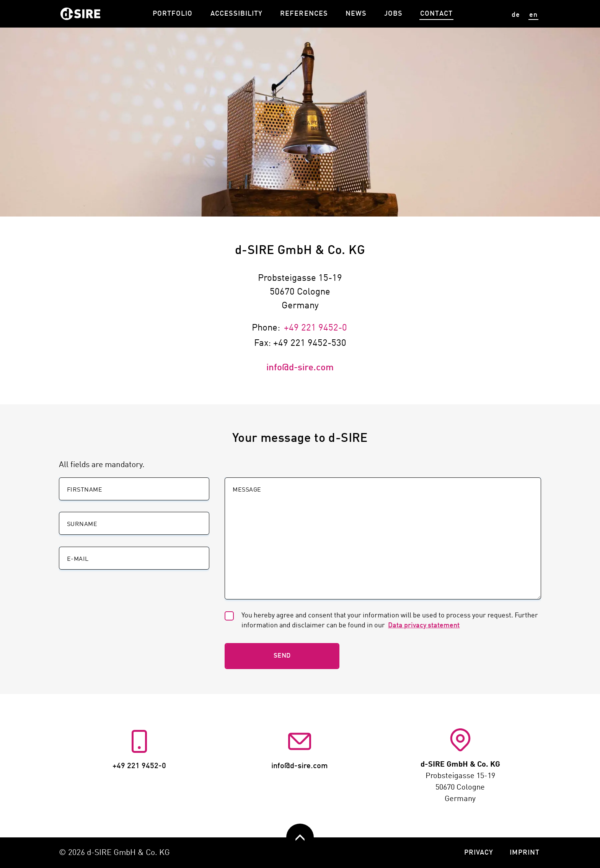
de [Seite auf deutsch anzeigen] (516, 15)
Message (247, 490)
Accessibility (237, 14)
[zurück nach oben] (300, 837)
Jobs (393, 14)
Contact (436, 14)
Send (282, 656)
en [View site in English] (533, 15)
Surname (82, 524)
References (304, 14)
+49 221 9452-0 (315, 328)
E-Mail (78, 559)
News (356, 14)
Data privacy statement (425, 626)
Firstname (85, 490)
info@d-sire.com (300, 368)
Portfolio (173, 14)
